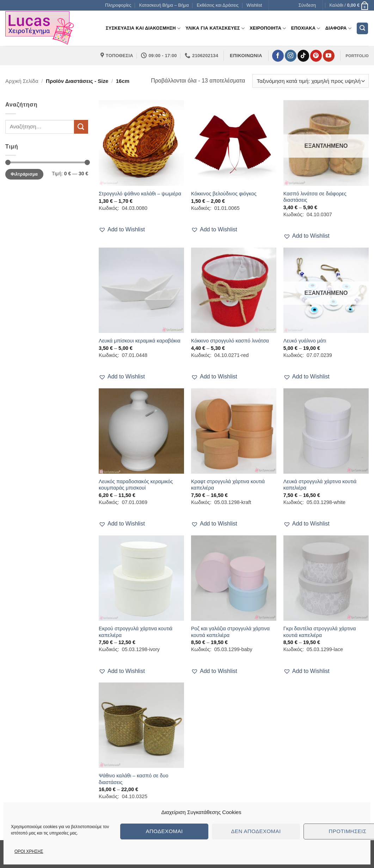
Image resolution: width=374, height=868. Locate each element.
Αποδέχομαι (164, 831)
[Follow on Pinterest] (316, 56)
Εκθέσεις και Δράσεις (218, 5)
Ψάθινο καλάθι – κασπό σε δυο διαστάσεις (133, 779)
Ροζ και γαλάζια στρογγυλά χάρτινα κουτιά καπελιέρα (230, 632)
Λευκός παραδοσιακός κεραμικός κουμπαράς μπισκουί (136, 485)
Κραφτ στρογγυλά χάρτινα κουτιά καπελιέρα (228, 485)
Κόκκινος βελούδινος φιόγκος (224, 194)
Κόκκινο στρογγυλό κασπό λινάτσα (230, 341)
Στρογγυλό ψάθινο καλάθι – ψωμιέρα (140, 194)
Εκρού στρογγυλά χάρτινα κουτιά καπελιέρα (136, 632)
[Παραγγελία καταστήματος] (311, 81)
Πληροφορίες (118, 5)
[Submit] (81, 127)
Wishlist (254, 5)
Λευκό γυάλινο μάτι (305, 341)
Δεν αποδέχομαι (256, 831)
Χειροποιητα (268, 28)
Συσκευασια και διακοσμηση (143, 28)
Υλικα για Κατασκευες (215, 28)
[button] (307, 5)
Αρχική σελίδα (22, 81)
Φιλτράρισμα (24, 174)
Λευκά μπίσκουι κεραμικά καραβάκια (140, 341)
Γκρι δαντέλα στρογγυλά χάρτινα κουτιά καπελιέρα (320, 632)
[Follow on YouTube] (329, 56)
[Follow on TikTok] (303, 56)
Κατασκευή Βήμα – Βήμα (164, 5)
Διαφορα (338, 28)
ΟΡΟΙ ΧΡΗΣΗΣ (29, 851)
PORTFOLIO (357, 56)
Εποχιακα (306, 28)
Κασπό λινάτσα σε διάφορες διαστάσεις (315, 197)
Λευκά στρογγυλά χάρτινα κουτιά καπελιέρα (320, 485)
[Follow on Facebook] (278, 56)
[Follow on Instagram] (291, 56)
